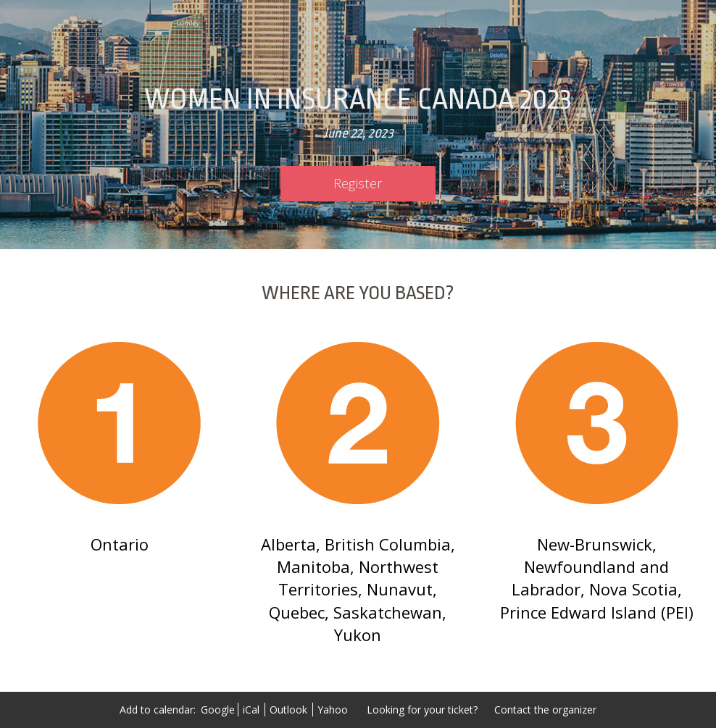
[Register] (358, 184)
